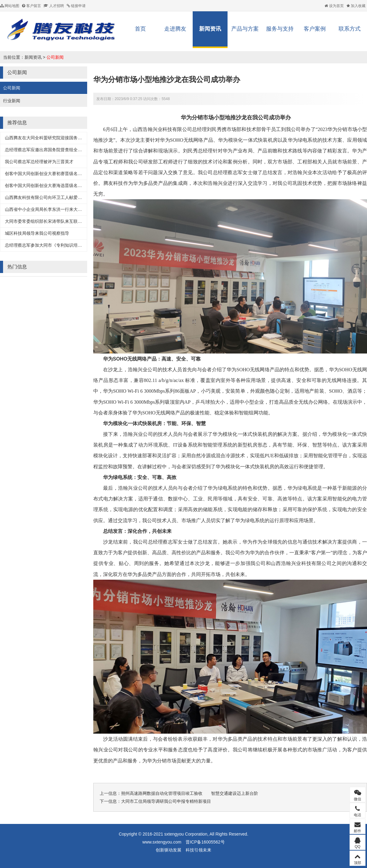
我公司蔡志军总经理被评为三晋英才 (39, 162)
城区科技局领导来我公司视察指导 (37, 233)
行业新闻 (12, 101)
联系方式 (350, 29)
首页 (140, 29)
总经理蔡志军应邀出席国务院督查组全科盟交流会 (52, 150)
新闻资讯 (210, 29)
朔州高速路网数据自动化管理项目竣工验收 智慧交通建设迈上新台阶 (190, 793)
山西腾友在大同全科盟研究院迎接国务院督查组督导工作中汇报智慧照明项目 (78, 138)
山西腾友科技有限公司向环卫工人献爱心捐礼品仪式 (54, 197)
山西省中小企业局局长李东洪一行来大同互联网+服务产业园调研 (66, 209)
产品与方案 (245, 29)
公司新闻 (55, 57)
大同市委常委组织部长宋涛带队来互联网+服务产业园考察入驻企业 (68, 221)
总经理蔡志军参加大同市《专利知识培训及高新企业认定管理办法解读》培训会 (80, 245)
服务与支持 (280, 29)
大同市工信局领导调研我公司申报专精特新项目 (166, 801)
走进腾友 (175, 29)
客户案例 (315, 29)
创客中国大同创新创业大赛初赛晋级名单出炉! (48, 174)
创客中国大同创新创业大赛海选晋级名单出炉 (48, 185)
